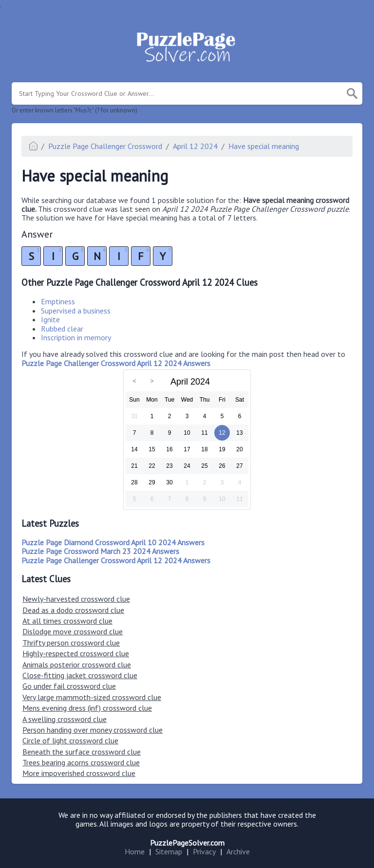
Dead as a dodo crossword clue (73, 610)
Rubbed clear (62, 329)
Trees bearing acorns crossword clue (81, 762)
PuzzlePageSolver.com (187, 843)
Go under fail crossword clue (69, 686)
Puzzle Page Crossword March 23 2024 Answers (100, 551)
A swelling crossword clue (65, 719)
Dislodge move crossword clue (73, 631)
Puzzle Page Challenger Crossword (105, 146)
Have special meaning (264, 146)
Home (135, 851)
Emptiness (58, 301)
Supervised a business (76, 311)
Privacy (204, 851)
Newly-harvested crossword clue (76, 599)
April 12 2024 (195, 146)
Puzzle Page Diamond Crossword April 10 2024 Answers (113, 542)
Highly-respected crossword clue (76, 653)
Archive (238, 851)
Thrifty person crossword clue (71, 643)
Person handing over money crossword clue (93, 730)
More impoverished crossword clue (79, 773)
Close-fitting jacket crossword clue (80, 675)
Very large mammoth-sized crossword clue (92, 697)
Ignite (50, 319)
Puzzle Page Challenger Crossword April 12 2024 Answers (116, 560)
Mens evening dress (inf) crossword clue (87, 708)
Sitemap (169, 851)
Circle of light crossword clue (70, 740)
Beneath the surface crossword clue (82, 752)
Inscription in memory (76, 337)
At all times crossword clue (67, 621)
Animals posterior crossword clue (77, 665)
